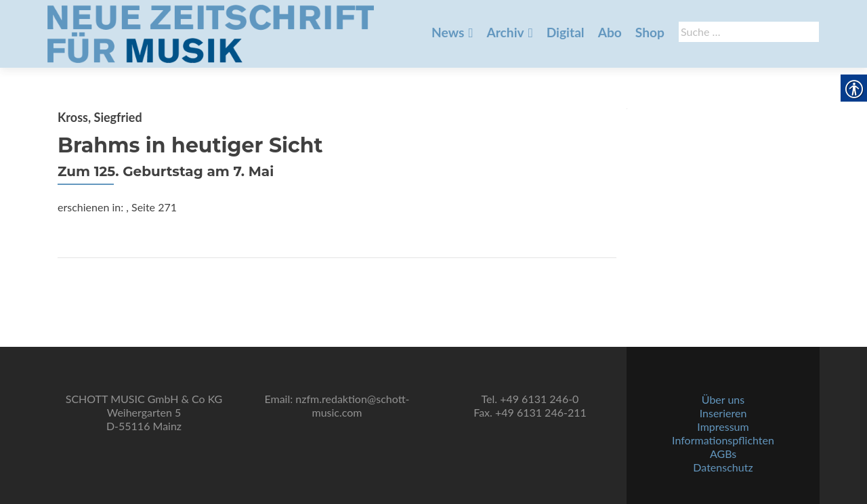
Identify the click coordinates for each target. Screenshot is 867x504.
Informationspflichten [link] (723, 440)
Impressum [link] (723, 426)
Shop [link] (650, 32)
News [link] (448, 32)
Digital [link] (566, 32)
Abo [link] (610, 32)
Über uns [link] (723, 399)
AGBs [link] (723, 454)
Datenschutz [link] (723, 467)
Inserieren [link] (723, 413)
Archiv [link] (505, 32)
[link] (211, 33)
